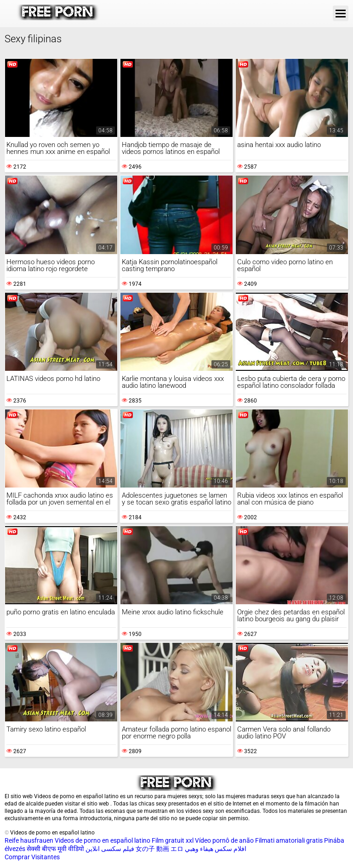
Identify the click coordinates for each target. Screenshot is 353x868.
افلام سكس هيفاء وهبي (216, 849)
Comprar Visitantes (32, 857)
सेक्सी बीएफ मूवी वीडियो (55, 849)
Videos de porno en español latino (102, 840)
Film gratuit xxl (173, 840)
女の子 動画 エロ (159, 849)
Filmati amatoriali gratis (289, 840)
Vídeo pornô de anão (224, 840)
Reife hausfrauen (29, 840)
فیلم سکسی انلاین (110, 849)
